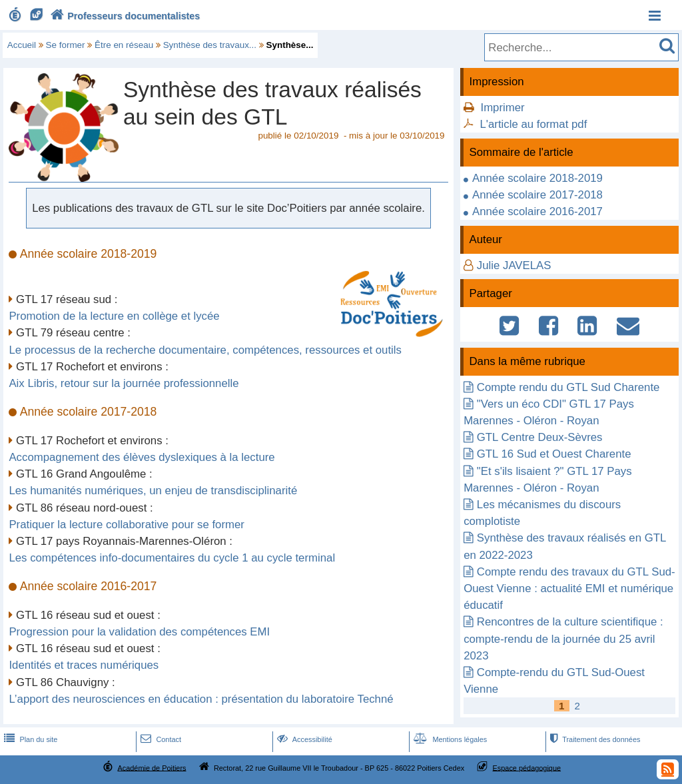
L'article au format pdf (533, 124)
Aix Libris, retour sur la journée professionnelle (124, 383)
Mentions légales (449, 739)
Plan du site (29, 739)
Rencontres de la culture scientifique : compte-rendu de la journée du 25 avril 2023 (563, 638)
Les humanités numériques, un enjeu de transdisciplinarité (153, 491)
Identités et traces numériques (84, 665)
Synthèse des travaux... (210, 45)
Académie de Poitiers (152, 767)
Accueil (22, 45)
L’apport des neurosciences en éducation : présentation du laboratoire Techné (201, 699)
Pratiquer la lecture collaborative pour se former (127, 525)
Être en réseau (124, 45)
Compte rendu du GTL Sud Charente (568, 387)
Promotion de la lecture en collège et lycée (114, 316)
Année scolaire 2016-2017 (537, 211)
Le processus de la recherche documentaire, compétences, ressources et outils (205, 350)
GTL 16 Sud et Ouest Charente (554, 454)
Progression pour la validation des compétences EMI (139, 632)
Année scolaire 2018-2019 (537, 178)
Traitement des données (594, 739)
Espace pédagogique (527, 767)
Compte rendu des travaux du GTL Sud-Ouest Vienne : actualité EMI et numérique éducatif (569, 588)
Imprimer (502, 108)
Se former (66, 45)
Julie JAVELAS (514, 265)
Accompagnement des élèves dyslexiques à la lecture (142, 457)
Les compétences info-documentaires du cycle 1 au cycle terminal (172, 558)
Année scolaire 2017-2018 (537, 195)
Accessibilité (303, 739)
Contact (160, 739)
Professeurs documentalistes (124, 16)
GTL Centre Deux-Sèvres (540, 437)
